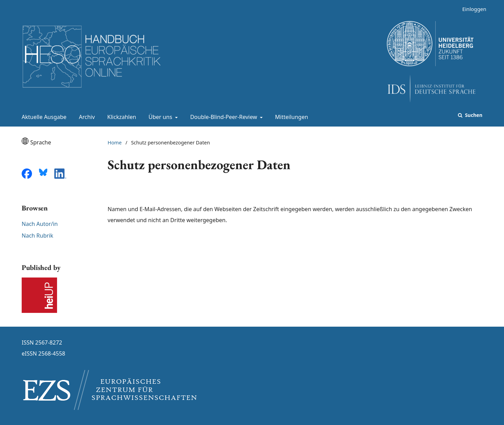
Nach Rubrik (37, 236)
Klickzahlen (120, 117)
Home (115, 143)
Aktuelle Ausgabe (43, 117)
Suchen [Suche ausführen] (473, 115)
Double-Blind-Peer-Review (223, 117)
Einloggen (472, 9)
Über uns (160, 117)
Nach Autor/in (40, 224)
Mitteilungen (290, 117)
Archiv (86, 117)
